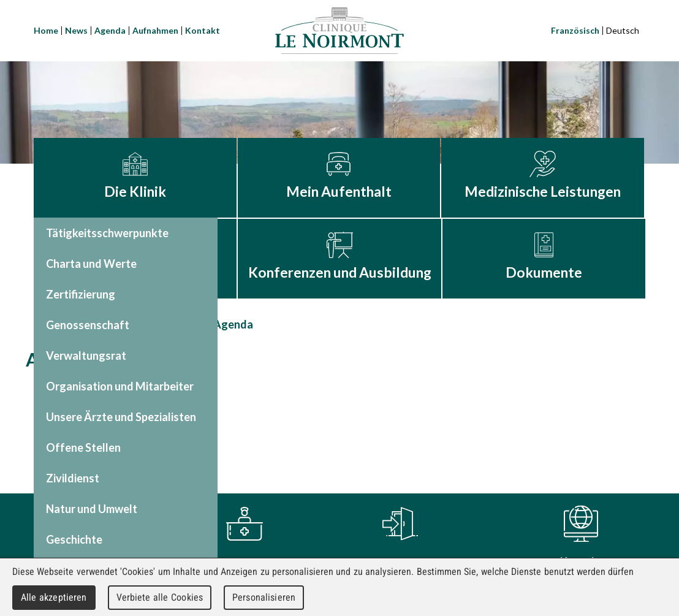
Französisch (575, 30)
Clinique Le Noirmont (339, 31)
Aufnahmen (155, 30)
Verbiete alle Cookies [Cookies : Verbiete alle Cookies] (160, 597)
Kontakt (203, 30)
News (76, 30)
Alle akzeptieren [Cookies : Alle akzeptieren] (54, 597)
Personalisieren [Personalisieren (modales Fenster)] (264, 597)
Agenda (110, 30)
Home (46, 30)
